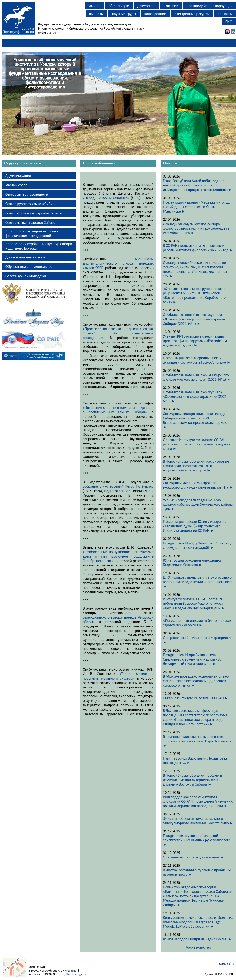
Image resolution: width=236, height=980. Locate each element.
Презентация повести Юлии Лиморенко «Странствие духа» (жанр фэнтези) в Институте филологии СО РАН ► (195, 526)
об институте (119, 6)
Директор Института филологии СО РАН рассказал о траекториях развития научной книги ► (197, 444)
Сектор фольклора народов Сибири (33, 213)
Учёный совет (16, 185)
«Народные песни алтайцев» (106, 198)
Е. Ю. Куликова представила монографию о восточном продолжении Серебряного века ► (198, 582)
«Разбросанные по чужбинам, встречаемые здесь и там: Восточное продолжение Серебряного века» (118, 556)
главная (94, 6)
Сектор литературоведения (27, 194)
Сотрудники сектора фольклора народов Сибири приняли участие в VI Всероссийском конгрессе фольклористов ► (196, 420)
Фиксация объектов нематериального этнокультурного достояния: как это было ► (198, 821)
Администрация (18, 176)
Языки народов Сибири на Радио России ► (197, 939)
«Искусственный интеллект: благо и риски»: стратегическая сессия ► (198, 623)
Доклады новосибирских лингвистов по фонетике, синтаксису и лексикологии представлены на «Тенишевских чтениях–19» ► (196, 269)
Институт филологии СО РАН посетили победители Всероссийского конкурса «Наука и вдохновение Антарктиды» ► (194, 603)
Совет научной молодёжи (26, 276)
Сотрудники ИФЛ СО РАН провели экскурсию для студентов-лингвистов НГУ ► (198, 485)
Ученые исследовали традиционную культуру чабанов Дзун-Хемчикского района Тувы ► (198, 504)
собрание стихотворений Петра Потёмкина (118, 486)
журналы (96, 14)
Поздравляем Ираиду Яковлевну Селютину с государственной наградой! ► (197, 545)
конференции (155, 14)
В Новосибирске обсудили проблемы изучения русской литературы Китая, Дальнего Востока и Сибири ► (193, 780)
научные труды (124, 14)
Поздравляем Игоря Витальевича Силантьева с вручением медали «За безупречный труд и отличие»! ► (192, 659)
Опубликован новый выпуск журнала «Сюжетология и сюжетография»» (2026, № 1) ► (195, 397)
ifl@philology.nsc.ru (78, 974)
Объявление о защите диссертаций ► (193, 857)
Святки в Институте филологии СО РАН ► (196, 698)
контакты (225, 14)
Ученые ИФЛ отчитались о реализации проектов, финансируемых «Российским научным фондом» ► (195, 341)
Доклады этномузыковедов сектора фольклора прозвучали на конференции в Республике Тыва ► (196, 228)
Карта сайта (227, 963)
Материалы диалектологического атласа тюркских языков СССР (118, 263)
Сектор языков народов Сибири (31, 222)
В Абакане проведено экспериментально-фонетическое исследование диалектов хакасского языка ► (196, 681)
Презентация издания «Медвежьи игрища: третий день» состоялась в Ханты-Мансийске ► (197, 207)
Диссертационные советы (26, 257)
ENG (229, 22)
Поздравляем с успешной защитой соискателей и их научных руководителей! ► (197, 840)
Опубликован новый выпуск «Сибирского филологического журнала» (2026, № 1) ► (197, 377)
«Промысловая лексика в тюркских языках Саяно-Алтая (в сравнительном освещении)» (118, 333)
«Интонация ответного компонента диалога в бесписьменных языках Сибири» (118, 410)
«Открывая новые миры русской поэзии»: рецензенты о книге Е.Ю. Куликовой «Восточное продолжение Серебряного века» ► (196, 295)
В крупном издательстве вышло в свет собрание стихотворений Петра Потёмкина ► (197, 741)
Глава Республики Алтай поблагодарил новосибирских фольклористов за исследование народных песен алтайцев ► (198, 185)
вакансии (171, 6)
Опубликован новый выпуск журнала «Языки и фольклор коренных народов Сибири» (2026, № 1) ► (194, 319)
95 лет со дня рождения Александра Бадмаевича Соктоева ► (192, 562)
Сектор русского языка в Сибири (31, 204)
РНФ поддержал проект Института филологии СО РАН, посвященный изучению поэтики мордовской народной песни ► (198, 801)
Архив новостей (198, 947)
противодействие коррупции (210, 6)
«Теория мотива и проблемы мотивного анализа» (118, 676)
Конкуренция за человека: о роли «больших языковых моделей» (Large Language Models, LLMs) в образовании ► (198, 922)
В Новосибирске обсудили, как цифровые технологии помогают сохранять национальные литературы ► (196, 466)
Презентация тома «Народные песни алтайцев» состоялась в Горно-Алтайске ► (197, 360)
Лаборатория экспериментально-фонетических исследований (32, 233)
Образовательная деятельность (30, 267)
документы (146, 6)
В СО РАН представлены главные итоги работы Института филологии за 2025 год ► (198, 248)
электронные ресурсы (192, 14)
